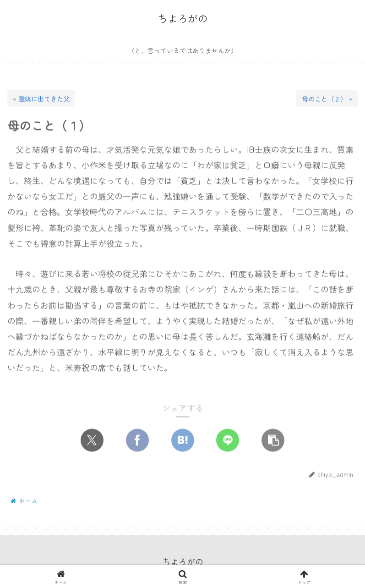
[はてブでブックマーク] (183, 440)
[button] (273, 440)
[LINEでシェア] (228, 440)
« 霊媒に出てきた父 (41, 99)
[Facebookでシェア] (137, 440)
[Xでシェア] (92, 440)
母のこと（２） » (327, 99)
